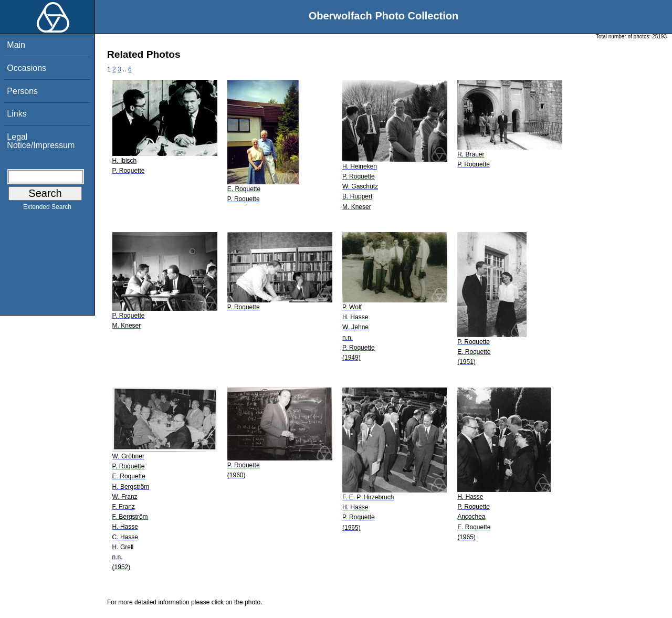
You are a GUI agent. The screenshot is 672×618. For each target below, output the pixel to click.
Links (17, 114)
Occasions (27, 68)
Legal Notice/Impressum (41, 141)
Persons (22, 91)
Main (16, 45)
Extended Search (47, 209)
